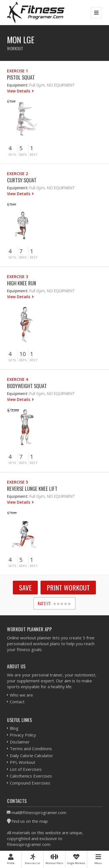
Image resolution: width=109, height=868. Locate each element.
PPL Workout (22, 762)
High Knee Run (22, 283)
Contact (17, 702)
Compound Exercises (30, 783)
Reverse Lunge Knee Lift (32, 488)
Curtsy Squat (22, 180)
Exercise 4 (17, 379)
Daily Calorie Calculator (31, 755)
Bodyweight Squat (27, 386)
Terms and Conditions (31, 749)
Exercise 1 (17, 71)
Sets (12, 155)
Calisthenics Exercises (31, 776)
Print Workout (68, 587)
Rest (34, 155)
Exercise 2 (17, 174)
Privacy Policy (23, 735)
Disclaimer (20, 742)
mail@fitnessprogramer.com (39, 812)
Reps (23, 155)
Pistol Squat (21, 77)
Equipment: (18, 85)
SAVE (25, 587)
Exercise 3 (17, 277)
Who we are (21, 695)
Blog (14, 728)
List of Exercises (26, 769)
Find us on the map (30, 821)
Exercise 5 (17, 482)
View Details (19, 91)
